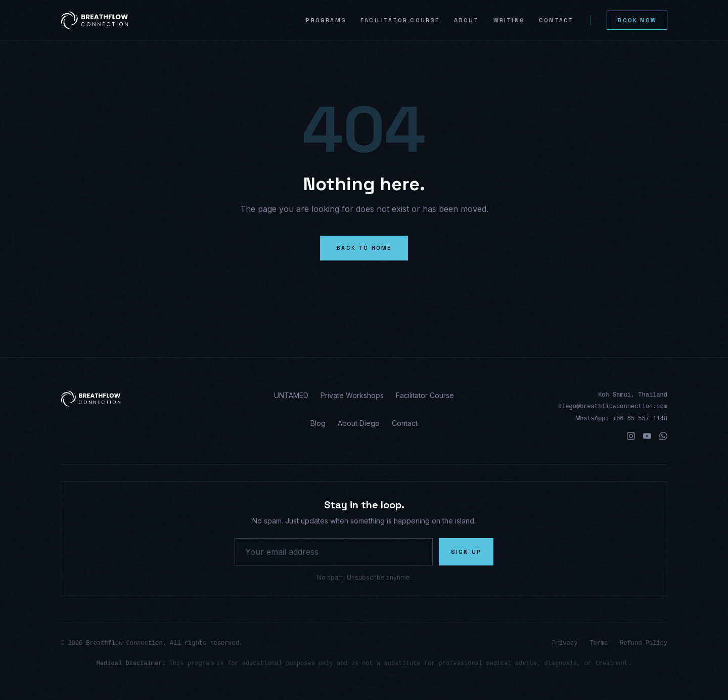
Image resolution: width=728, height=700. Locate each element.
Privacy (565, 643)
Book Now (637, 20)
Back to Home (364, 248)
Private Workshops (352, 395)
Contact (556, 20)
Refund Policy (644, 643)
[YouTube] (647, 436)
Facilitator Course (400, 20)
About (467, 20)
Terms (599, 643)
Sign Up (466, 552)
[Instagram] (631, 436)
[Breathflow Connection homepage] (156, 399)
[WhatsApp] (663, 436)
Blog (318, 423)
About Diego (359, 423)
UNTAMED (291, 395)
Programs (326, 20)
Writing (509, 20)
